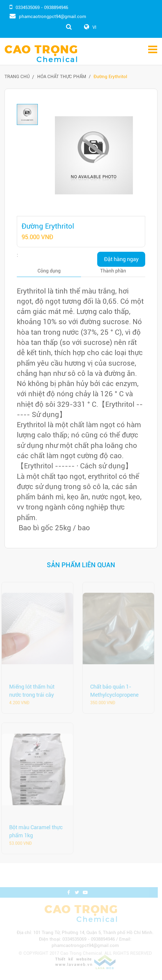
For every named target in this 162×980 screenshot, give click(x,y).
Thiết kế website (75, 965)
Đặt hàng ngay (121, 259)
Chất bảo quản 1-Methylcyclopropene (112, 691)
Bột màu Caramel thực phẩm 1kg (34, 831)
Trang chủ (17, 77)
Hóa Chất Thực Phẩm (62, 77)
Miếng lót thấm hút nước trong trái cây (30, 691)
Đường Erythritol (110, 77)
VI (94, 27)
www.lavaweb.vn (75, 971)
